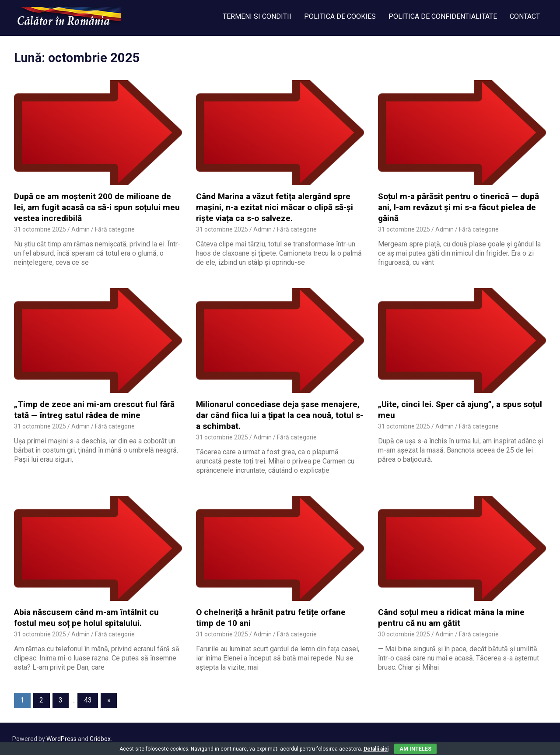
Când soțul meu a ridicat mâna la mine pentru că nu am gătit (451, 618)
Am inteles (415, 749)
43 (88, 700)
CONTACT (525, 16)
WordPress (61, 739)
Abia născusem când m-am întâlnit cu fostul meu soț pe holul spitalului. (86, 618)
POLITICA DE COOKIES (340, 16)
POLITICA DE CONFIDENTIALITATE (443, 16)
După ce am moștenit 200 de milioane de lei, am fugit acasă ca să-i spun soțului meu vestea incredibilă (97, 207)
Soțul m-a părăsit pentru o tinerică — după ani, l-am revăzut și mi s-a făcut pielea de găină (458, 207)
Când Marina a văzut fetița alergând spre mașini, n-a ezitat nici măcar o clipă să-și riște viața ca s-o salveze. (275, 207)
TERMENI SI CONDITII (257, 16)
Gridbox (100, 739)
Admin (80, 229)
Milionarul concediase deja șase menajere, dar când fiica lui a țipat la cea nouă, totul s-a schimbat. (280, 415)
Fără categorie (115, 229)
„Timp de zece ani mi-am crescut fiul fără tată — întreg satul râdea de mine (94, 410)
